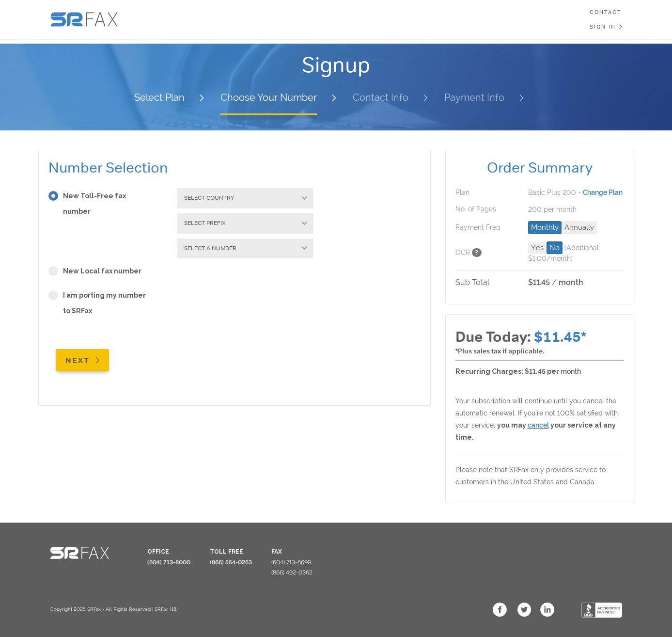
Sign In (603, 27)
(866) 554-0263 (231, 562)
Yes (537, 248)
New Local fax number (98, 272)
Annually (579, 227)
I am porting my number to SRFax (97, 304)
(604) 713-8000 (169, 562)
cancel (538, 425)
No (555, 248)
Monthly (545, 227)
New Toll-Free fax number (87, 205)
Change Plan (603, 192)
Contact (606, 12)
